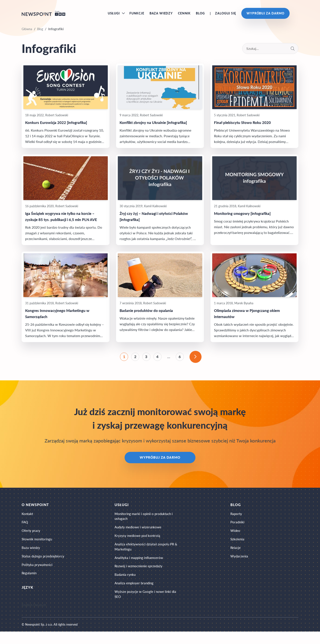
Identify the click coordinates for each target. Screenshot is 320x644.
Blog (200, 15)
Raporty (237, 521)
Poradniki (238, 530)
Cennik (184, 15)
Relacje (236, 558)
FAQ (25, 530)
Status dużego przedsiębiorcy (44, 567)
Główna (27, 33)
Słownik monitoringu (38, 548)
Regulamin (30, 585)
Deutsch (40, 617)
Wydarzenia (240, 567)
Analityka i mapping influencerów (142, 569)
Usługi (114, 15)
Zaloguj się (225, 15)
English (27, 617)
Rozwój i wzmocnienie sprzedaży (141, 578)
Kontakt (28, 521)
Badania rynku (127, 587)
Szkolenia (238, 548)
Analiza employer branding (136, 596)
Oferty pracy (31, 539)
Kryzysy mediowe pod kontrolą (140, 545)
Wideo (236, 539)
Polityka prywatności (38, 576)
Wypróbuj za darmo (265, 15)
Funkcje (137, 15)
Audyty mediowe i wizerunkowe (140, 536)
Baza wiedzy (161, 15)
